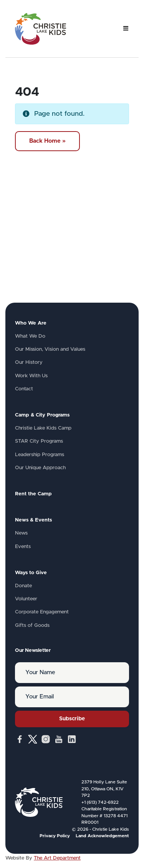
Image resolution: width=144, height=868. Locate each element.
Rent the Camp (33, 494)
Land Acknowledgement (102, 836)
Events (23, 547)
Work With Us (31, 376)
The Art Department (57, 858)
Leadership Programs (40, 455)
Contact (24, 389)
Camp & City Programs (42, 415)
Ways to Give (31, 573)
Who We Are (31, 323)
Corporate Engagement (42, 612)
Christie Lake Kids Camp (43, 428)
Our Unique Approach (40, 468)
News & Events (33, 520)
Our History (29, 362)
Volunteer (26, 599)
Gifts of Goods (32, 626)
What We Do (30, 336)
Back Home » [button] (47, 141)
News (21, 533)
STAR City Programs (39, 441)
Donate (23, 586)
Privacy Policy (55, 836)
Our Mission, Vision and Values (50, 349)
